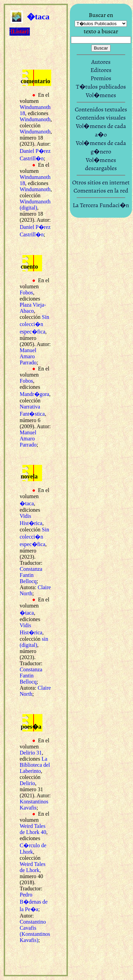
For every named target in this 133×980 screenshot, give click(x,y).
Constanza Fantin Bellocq (31, 575)
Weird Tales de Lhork (33, 867)
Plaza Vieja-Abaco (33, 308)
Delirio (27, 783)
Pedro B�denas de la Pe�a (34, 902)
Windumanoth (35, 119)
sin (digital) (34, 642)
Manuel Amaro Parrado (28, 356)
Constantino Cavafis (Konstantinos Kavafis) (35, 931)
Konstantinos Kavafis (34, 805)
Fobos (26, 293)
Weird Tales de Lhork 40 (33, 829)
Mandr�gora (34, 394)
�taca (27, 503)
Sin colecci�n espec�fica (34, 324)
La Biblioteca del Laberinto (35, 765)
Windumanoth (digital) (35, 205)
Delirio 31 (31, 753)
